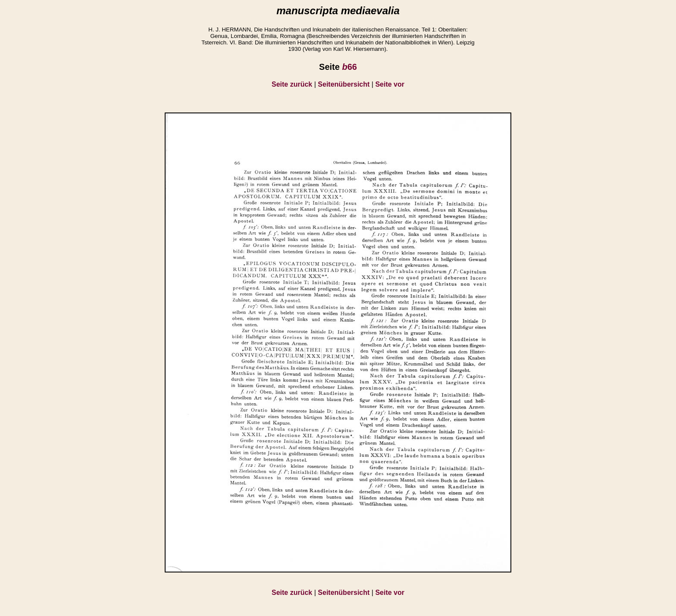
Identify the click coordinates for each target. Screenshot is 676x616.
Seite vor (390, 84)
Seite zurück (292, 84)
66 (349, 67)
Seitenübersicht (344, 84)
